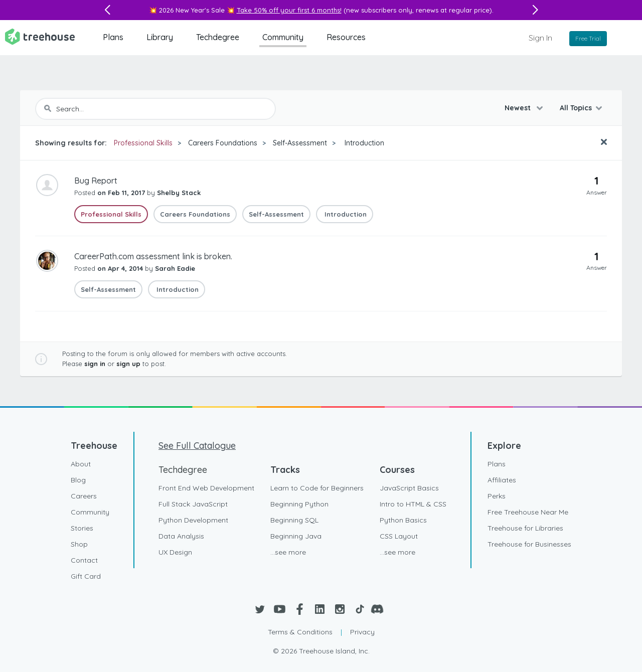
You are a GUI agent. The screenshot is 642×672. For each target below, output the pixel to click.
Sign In (540, 38)
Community (283, 37)
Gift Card (86, 576)
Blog (78, 480)
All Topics (576, 108)
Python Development (193, 520)
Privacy (362, 632)
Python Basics (403, 520)
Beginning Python (299, 504)
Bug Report (96, 181)
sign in (95, 364)
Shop (79, 544)
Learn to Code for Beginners (317, 488)
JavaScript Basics (409, 488)
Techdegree (218, 37)
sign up (128, 364)
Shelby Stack (179, 193)
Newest (519, 108)
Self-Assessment (300, 143)
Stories (82, 528)
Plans (113, 37)
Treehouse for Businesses (529, 544)
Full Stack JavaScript (193, 504)
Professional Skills (143, 143)
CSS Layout (399, 536)
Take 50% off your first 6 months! (289, 10)
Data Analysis (181, 536)
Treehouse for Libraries (525, 528)
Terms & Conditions (300, 632)
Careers (84, 496)
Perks (497, 496)
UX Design (175, 552)
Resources (346, 37)
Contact (84, 560)
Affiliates (502, 480)
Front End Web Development (206, 488)
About (81, 464)
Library (160, 37)
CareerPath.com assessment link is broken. (153, 256)
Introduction (363, 143)
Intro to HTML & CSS (413, 504)
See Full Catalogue (197, 446)
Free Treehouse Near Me (528, 512)
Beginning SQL (294, 520)
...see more (288, 552)
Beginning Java (296, 536)
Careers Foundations (223, 143)
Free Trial (588, 38)
